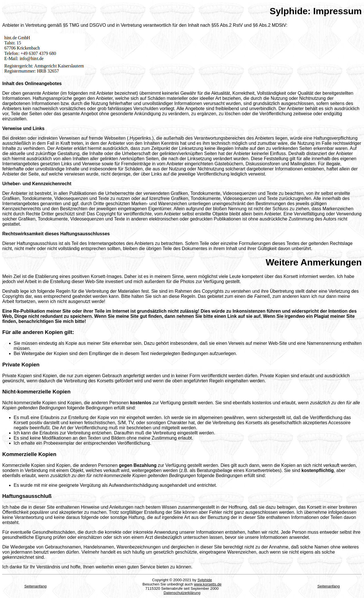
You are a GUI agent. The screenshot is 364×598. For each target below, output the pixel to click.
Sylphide (205, 580)
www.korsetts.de (208, 584)
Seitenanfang (35, 586)
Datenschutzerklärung (182, 593)
